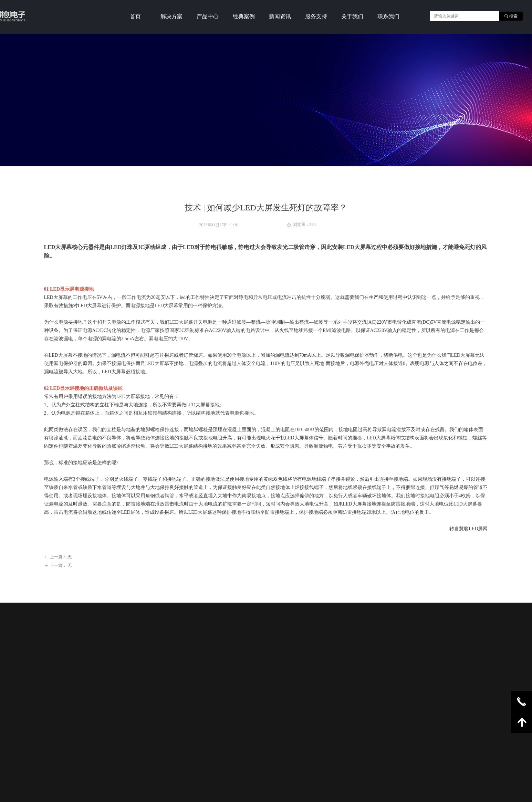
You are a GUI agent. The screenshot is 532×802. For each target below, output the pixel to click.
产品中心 (208, 16)
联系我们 (388, 16)
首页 (135, 16)
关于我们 (352, 16)
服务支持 (316, 16)
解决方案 (171, 16)
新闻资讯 (280, 16)
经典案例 (244, 16)
